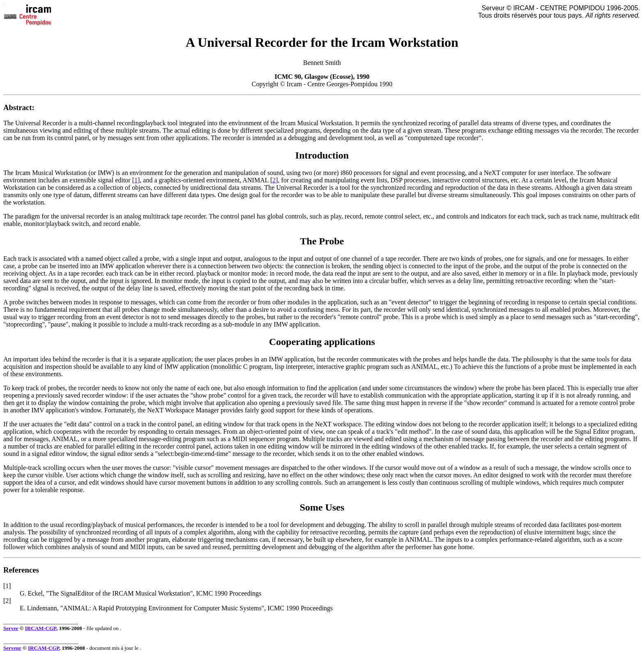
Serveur (12, 648)
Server (11, 628)
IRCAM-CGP (41, 628)
